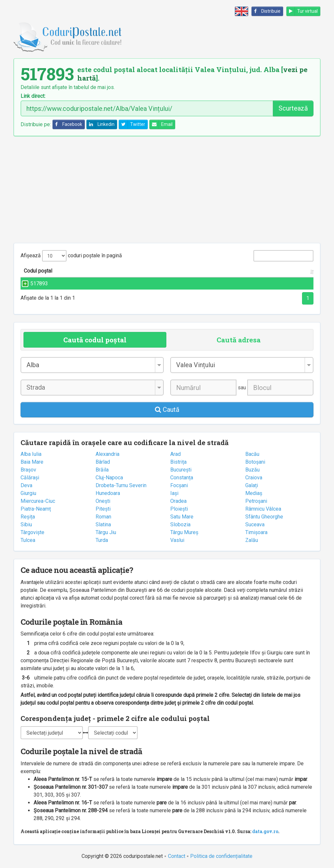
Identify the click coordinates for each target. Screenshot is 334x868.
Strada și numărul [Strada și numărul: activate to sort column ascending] (108, 271)
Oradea (178, 501)
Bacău (252, 454)
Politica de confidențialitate (221, 856)
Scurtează (293, 108)
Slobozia (180, 524)
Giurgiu (28, 493)
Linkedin (101, 124)
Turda (102, 540)
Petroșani (256, 501)
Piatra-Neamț (36, 509)
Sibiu (26, 524)
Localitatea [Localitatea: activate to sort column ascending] (187, 271)
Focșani (179, 485)
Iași (174, 493)
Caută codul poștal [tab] (95, 340)
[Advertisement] (167, 189)
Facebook (68, 124)
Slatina (103, 524)
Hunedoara (108, 493)
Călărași (30, 478)
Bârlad (103, 462)
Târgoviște (32, 532)
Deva (26, 485)
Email (161, 124)
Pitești (103, 509)
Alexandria (107, 454)
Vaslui (177, 540)
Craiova (254, 478)
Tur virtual (302, 11)
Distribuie (266, 11)
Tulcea (28, 540)
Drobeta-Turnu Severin (121, 485)
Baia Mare (32, 462)
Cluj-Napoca (109, 478)
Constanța (182, 478)
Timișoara (256, 532)
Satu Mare (182, 517)
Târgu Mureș (184, 532)
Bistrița (178, 462)
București (181, 470)
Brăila (102, 470)
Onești (103, 501)
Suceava (255, 524)
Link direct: (33, 96)
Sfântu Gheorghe (264, 517)
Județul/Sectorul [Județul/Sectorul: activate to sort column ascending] (256, 271)
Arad (175, 454)
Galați (252, 485)
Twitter (132, 124)
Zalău (252, 540)
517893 (33, 284)
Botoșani (255, 462)
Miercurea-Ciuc (38, 501)
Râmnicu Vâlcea (263, 509)
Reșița (28, 517)
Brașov (28, 470)
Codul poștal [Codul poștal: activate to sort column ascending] (38, 271)
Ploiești (179, 509)
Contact (177, 856)
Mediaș (254, 493)
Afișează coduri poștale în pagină (71, 256)
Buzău (252, 470)
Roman (103, 517)
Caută (167, 410)
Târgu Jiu (106, 532)
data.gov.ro (265, 831)
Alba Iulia (31, 454)
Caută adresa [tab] (239, 340)
